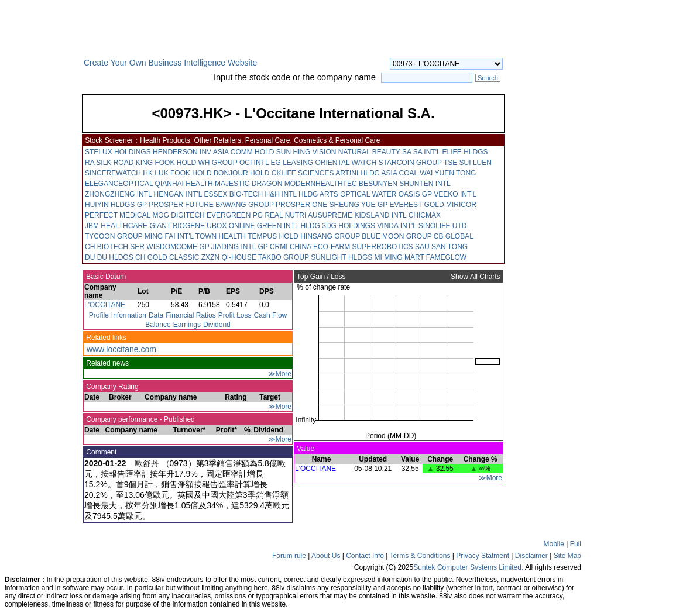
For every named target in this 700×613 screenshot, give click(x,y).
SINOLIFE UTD (443, 226)
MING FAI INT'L (169, 236)
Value (305, 449)
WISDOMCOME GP (178, 247)
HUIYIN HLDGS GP (116, 205)
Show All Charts (476, 277)
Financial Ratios (191, 315)
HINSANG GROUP (330, 236)
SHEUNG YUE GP (358, 205)
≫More (280, 374)
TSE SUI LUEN (468, 163)
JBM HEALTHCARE (116, 226)
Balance (158, 325)
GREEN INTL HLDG (289, 226)
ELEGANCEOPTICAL (119, 184)
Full (576, 544)
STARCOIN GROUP (410, 163)
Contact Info (365, 556)
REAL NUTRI (285, 215)
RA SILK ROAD (109, 163)
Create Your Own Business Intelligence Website (170, 63)
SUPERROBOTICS (383, 247)
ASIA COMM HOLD (244, 152)
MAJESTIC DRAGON (248, 184)
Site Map (567, 556)
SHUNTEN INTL (425, 184)
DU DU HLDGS (109, 257)
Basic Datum (105, 277)
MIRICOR (461, 205)
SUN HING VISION (306, 152)
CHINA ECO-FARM (320, 247)
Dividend (217, 325)
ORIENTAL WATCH (346, 163)
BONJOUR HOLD (241, 173)
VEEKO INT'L (455, 194)
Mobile (554, 544)
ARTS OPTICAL (345, 194)
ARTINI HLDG (358, 173)
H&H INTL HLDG (291, 194)
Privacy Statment (483, 556)
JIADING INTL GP (240, 247)
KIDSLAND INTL (380, 215)
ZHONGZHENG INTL (118, 194)
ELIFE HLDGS (465, 152)
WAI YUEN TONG (448, 173)
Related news (107, 363)
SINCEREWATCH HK (119, 173)
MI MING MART (399, 257)
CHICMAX (425, 215)
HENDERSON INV (182, 152)
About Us (326, 556)
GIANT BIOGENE (177, 226)
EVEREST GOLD (416, 205)
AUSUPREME (330, 215)
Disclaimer (531, 556)
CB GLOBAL (454, 236)
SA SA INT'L (421, 152)
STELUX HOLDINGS (118, 152)
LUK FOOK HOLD (183, 173)
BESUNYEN (378, 184)
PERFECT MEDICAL (118, 215)
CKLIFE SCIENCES (303, 173)
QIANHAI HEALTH (184, 184)
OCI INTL (254, 163)
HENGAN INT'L (178, 194)
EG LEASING (292, 163)
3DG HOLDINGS (349, 226)
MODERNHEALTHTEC (321, 184)
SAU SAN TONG (441, 247)
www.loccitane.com (121, 349)
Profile (99, 315)
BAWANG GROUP (245, 205)
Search (488, 78)
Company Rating (111, 387)
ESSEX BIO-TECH (233, 194)
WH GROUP (217, 163)
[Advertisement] (41, 236)
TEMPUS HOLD (273, 236)
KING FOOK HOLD (166, 163)
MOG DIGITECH (178, 215)
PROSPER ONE (301, 205)
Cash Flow (271, 315)
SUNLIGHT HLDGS (342, 257)
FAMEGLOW (446, 257)
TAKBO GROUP (284, 257)
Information (129, 315)
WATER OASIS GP (402, 194)
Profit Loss (235, 315)
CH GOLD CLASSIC (167, 257)
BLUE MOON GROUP (397, 236)
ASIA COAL (400, 173)
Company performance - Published (140, 419)
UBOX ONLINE (231, 226)
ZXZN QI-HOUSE (229, 257)
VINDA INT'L (397, 226)
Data (156, 315)
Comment (100, 452)
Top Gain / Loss (320, 277)
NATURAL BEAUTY (369, 152)
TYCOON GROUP (114, 236)
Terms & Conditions (420, 556)
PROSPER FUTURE (181, 205)
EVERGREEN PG (235, 215)
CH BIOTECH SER (115, 247)
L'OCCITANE (105, 305)
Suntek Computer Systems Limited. (468, 567)
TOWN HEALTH (221, 236)
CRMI (279, 247)
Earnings (187, 325)
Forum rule (289, 556)
